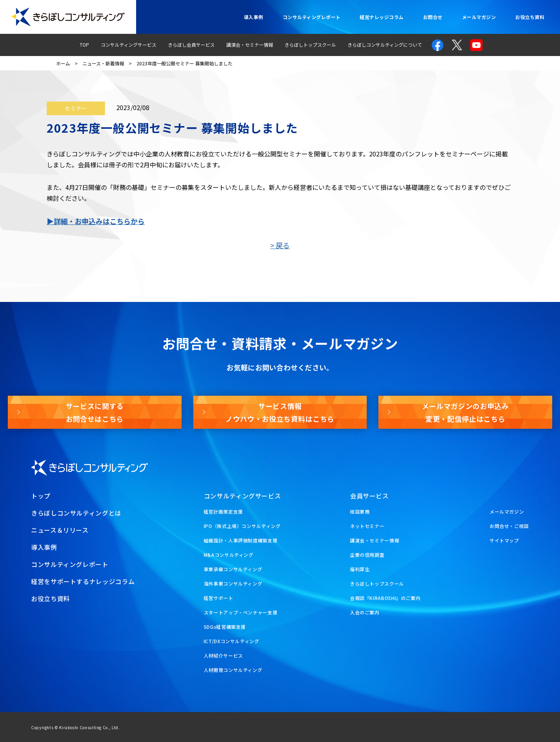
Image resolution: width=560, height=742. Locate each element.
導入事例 (254, 17)
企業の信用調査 (367, 555)
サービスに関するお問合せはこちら (95, 412)
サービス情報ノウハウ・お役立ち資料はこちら (280, 412)
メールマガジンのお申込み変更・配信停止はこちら (465, 412)
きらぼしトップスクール (310, 45)
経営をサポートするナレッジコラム (83, 581)
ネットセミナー (367, 526)
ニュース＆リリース (60, 530)
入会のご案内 (365, 612)
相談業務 (360, 511)
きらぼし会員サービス (191, 45)
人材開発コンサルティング (233, 670)
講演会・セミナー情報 (250, 45)
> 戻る (280, 245)
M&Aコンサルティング (229, 555)
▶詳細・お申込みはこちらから (96, 221)
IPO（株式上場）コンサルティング (242, 526)
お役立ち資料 (530, 17)
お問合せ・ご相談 (509, 526)
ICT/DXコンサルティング (232, 641)
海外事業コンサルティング (233, 583)
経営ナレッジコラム (381, 17)
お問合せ (433, 17)
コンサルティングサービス (129, 45)
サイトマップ (504, 540)
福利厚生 (360, 569)
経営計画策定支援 (223, 511)
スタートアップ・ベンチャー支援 (241, 612)
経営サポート (219, 598)
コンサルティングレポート (312, 17)
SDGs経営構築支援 (225, 627)
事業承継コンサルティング (233, 569)
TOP (84, 45)
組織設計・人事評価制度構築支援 (241, 540)
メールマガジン (479, 17)
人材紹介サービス (223, 655)
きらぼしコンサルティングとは (76, 513)
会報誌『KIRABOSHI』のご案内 (385, 598)
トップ (41, 496)
